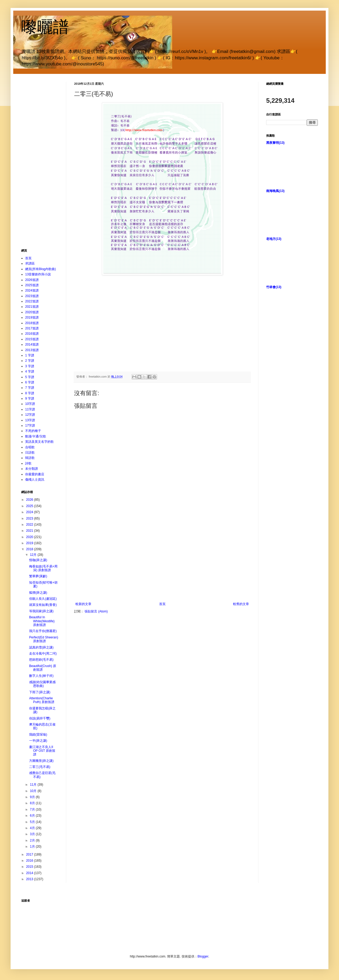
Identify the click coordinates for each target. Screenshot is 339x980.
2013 (30, 879)
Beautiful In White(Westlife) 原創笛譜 (42, 621)
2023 (30, 518)
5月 (33, 822)
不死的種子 (33, 431)
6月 (33, 816)
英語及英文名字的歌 (39, 442)
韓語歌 (30, 458)
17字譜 (30, 426)
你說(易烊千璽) (40, 718)
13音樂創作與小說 (38, 274)
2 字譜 (30, 361)
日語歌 (30, 453)
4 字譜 (30, 372)
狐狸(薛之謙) (38, 593)
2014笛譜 (32, 344)
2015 (30, 867)
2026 (30, 500)
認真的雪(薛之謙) (41, 647)
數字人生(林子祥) (41, 676)
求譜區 (30, 263)
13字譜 (30, 420)
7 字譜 (30, 388)
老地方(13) (274, 239)
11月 (34, 785)
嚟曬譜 (45, 27)
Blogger (203, 956)
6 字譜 (30, 382)
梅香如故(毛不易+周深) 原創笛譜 (43, 568)
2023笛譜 (32, 296)
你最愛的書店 (35, 474)
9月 (33, 797)
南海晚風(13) (275, 191)
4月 (33, 828)
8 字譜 (30, 393)
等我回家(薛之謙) (41, 611)
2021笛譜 (32, 307)
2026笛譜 (32, 280)
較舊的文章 (241, 604)
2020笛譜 (32, 312)
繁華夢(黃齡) (38, 576)
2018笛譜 (32, 323)
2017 (30, 854)
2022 (30, 525)
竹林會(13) (274, 287)
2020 (30, 537)
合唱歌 (30, 447)
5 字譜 (30, 377)
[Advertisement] (162, 562)
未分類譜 (32, 469)
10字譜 (30, 404)
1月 (33, 847)
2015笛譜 (32, 339)
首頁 (162, 604)
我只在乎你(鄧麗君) (43, 631)
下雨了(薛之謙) (40, 692)
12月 (34, 555)
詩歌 (28, 463)
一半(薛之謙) (38, 741)
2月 (33, 840)
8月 (33, 803)
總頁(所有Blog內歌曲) (41, 269)
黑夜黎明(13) (275, 143)
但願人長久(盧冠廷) (43, 599)
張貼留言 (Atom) (96, 611)
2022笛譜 (32, 301)
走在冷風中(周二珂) (43, 654)
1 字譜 (30, 355)
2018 (30, 549)
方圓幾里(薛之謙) (41, 761)
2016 (30, 861)
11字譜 (30, 409)
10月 (34, 791)
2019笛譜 (32, 317)
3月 (33, 834)
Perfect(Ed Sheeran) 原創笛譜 (44, 639)
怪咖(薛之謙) (38, 560)
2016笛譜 (32, 334)
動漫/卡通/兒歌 (36, 436)
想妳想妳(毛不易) (41, 660)
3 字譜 (30, 366)
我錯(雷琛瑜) (38, 735)
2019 (30, 543)
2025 (30, 506)
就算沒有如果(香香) (43, 605)
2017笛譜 (32, 328)
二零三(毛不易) (40, 767)
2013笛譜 (32, 350)
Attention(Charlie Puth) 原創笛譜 (42, 700)
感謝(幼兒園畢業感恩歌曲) (42, 684)
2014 (30, 873)
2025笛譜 (32, 285)
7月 (33, 809)
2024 (30, 512)
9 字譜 (30, 399)
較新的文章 (83, 604)
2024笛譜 (32, 290)
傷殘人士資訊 (35, 480)
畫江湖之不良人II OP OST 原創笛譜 (42, 751)
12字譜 (30, 415)
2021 (30, 531)
